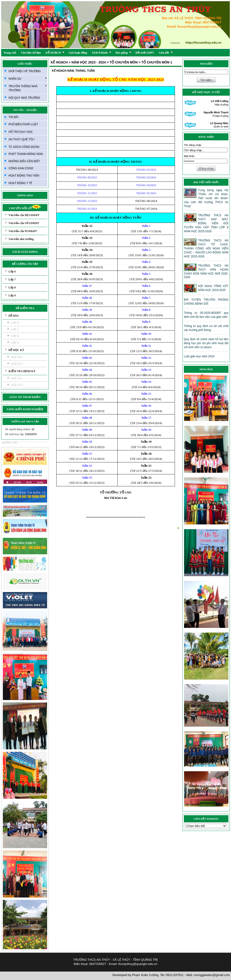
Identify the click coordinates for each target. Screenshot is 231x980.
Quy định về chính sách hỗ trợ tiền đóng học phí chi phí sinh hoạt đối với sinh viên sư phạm (206, 343)
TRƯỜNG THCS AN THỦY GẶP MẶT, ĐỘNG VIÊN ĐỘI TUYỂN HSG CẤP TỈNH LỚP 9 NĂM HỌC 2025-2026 (206, 223)
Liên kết (166, 53)
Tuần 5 (146, 274)
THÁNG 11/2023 (87, 193)
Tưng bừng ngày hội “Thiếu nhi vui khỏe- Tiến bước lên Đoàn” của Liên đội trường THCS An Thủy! (206, 198)
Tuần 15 (146, 394)
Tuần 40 (87, 322)
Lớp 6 (12, 272)
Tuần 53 (87, 478)
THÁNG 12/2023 (87, 201)
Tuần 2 (146, 238)
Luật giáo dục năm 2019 (199, 356)
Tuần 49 (87, 430)
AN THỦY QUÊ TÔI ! (22, 139)
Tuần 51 (87, 454)
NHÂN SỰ (28, 79)
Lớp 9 (12, 295)
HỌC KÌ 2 (17, 364)
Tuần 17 (146, 418)
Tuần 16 (146, 406)
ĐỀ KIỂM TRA (25, 308)
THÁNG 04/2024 (146, 185)
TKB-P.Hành (102, 53)
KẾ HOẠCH (55, 53)
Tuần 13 (146, 370)
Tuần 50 (87, 442)
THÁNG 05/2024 (146, 193)
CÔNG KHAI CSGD (21, 168)
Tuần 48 (87, 418)
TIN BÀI (13, 117)
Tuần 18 (146, 430)
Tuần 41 (87, 334)
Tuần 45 (87, 382)
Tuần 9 (146, 322)
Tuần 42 (87, 346)
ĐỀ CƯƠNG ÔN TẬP (25, 264)
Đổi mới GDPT (145, 53)
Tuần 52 (87, 466)
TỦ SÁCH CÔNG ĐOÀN (24, 147)
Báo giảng (124, 53)
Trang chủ (10, 53)
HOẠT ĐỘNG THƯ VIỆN (24, 176)
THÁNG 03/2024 (146, 177)
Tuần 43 (87, 358)
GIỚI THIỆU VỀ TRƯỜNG (25, 71)
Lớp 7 (12, 279)
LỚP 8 (15, 336)
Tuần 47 (87, 406)
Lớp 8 (12, 287)
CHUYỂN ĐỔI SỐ (25, 208)
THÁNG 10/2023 (87, 185)
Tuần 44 (87, 370)
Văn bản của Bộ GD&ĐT (24, 215)
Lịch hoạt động (78, 53)
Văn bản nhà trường (21, 239)
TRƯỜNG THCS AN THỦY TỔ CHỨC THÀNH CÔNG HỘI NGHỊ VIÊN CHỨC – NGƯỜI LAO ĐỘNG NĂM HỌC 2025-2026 (206, 248)
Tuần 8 (146, 310)
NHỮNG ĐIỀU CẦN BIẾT (24, 161)
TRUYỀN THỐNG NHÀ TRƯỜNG (28, 88)
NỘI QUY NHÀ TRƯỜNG (24, 98)
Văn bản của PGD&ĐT (23, 231)
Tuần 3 (146, 250)
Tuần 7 (146, 298)
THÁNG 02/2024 (146, 170)
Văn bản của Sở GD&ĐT (24, 223)
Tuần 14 (146, 382)
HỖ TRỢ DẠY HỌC (21, 132)
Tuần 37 (87, 286)
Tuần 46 (87, 394)
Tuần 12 (146, 358)
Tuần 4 (146, 262)
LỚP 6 (15, 323)
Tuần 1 (146, 226)
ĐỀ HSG (14, 316)
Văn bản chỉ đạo (31, 53)
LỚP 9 (15, 343)
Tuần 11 (146, 346)
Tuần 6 (146, 286)
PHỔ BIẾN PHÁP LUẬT (23, 124)
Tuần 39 (87, 310)
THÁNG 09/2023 (87, 177)
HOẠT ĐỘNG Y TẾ (20, 183)
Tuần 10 (146, 334)
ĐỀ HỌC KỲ (16, 350)
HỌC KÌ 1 (17, 357)
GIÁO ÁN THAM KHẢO (25, 397)
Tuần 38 (87, 298)
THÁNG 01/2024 (87, 209)
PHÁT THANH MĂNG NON (26, 154)
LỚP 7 (15, 330)
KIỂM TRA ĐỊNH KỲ (22, 371)
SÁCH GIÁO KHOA (25, 252)
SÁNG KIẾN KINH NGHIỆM (25, 409)
